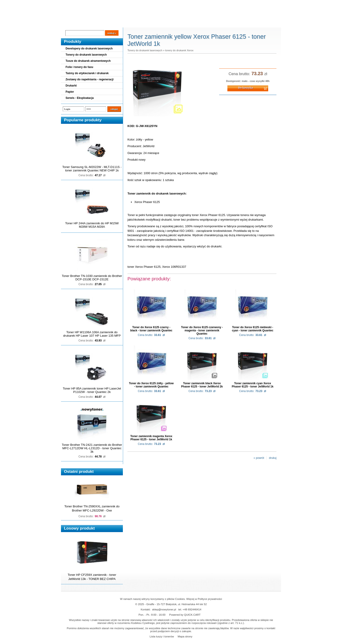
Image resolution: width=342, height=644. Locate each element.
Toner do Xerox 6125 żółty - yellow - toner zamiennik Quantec (151, 385)
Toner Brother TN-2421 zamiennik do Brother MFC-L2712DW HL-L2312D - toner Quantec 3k (92, 448)
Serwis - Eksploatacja (80, 98)
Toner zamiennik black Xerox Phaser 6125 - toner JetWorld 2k (202, 385)
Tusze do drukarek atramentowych (88, 61)
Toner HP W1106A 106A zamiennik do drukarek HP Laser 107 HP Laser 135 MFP (92, 334)
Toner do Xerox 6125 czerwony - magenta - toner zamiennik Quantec (202, 330)
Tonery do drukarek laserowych (86, 55)
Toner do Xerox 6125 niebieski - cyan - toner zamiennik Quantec (253, 329)
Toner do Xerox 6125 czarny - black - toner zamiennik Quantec (151, 329)
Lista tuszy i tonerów (162, 636)
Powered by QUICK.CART (185, 615)
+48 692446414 (192, 609)
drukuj (273, 458)
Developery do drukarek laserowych (89, 49)
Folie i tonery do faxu (79, 67)
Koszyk (253, 3)
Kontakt (139, 23)
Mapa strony (185, 636)
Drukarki (71, 86)
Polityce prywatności (210, 599)
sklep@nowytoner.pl (164, 609)
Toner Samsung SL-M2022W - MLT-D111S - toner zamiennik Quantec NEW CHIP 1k (92, 169)
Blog (68, 23)
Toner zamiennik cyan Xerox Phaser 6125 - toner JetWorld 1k (253, 385)
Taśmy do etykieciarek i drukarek (87, 73)
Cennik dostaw (89, 23)
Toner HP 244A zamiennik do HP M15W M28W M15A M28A (92, 225)
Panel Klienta (116, 23)
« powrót (259, 458)
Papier (70, 92)
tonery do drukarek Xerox (179, 50)
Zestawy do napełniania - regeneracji (90, 79)
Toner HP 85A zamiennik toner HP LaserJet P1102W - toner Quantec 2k (92, 390)
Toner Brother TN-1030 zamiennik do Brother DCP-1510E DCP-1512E (92, 278)
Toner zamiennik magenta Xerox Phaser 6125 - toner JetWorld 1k (151, 438)
